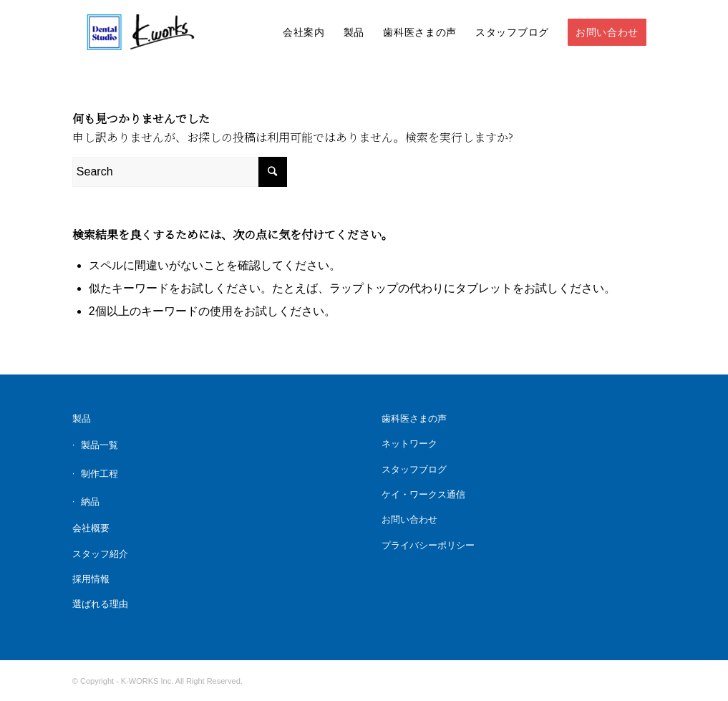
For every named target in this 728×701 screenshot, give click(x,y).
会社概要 (91, 528)
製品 (82, 419)
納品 (90, 502)
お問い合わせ (409, 519)
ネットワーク (409, 444)
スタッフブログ (414, 469)
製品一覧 (100, 445)
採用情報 (91, 579)
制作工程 (100, 474)
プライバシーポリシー (428, 545)
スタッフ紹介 (100, 554)
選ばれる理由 (100, 604)
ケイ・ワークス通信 (423, 494)
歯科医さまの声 (414, 419)
